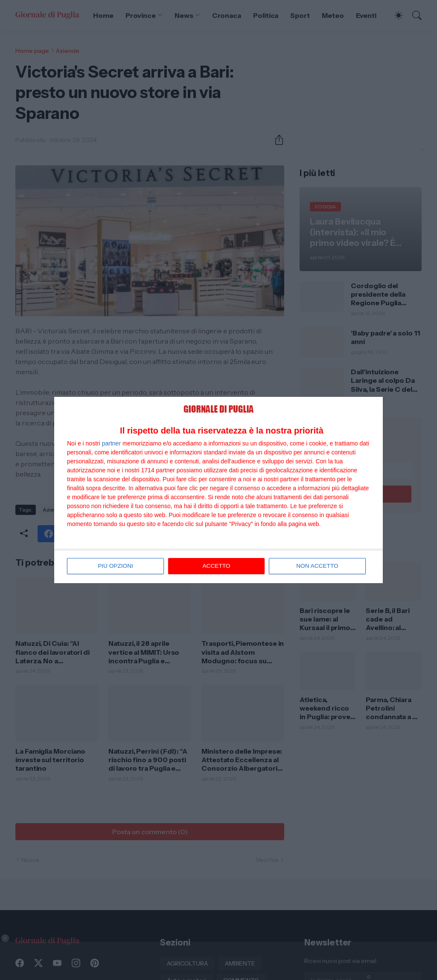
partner (111, 443)
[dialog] (218, 490)
